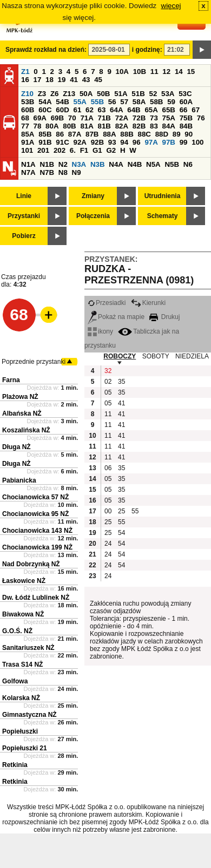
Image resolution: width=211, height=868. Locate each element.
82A (122, 126)
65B (169, 110)
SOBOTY (156, 356)
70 (72, 118)
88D (162, 134)
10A (122, 72)
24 (108, 544)
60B (28, 110)
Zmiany (93, 196)
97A (151, 142)
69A (40, 118)
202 (60, 150)
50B (103, 94)
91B (45, 142)
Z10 (27, 94)
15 (191, 72)
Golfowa (15, 681)
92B (97, 142)
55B (97, 102)
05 (108, 392)
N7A (28, 172)
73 (154, 118)
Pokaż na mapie (116, 317)
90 (189, 134)
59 (171, 102)
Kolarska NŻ (21, 698)
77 (25, 126)
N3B (98, 164)
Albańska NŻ (22, 413)
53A (168, 94)
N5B (172, 164)
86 (60, 134)
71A (87, 118)
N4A (116, 164)
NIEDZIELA (192, 356)
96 (137, 142)
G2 (111, 150)
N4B (135, 164)
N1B (47, 164)
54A (45, 102)
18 (50, 80)
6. (73, 150)
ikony (100, 331)
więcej (171, 6)
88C (144, 134)
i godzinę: (147, 50)
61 (77, 110)
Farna (11, 380)
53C (185, 94)
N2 (63, 164)
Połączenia (93, 216)
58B (156, 102)
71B (104, 118)
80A (52, 126)
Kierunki (148, 303)
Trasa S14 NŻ (22, 664)
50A (86, 94)
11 (154, 72)
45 (98, 80)
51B (138, 94)
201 (43, 150)
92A (80, 142)
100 (197, 142)
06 (108, 468)
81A (87, 126)
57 (124, 102)
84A (169, 126)
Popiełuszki (20, 731)
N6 (188, 164)
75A (169, 118)
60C (45, 110)
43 (86, 80)
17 (38, 80)
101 (27, 150)
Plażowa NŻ (20, 397)
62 (90, 110)
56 (112, 102)
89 (177, 134)
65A (151, 110)
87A (75, 134)
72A (122, 118)
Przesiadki (107, 303)
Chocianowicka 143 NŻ (37, 531)
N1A (28, 164)
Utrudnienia (163, 196)
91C (62, 142)
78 (38, 126)
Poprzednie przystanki (34, 362)
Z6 (55, 94)
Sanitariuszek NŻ (28, 648)
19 (62, 80)
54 (121, 533)
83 (154, 126)
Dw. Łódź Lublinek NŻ (36, 598)
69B (57, 118)
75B (186, 118)
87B (92, 134)
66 (184, 110)
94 (124, 142)
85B (45, 134)
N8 (63, 172)
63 (102, 110)
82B (139, 126)
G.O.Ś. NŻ (17, 631)
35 (121, 382)
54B (62, 102)
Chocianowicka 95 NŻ (35, 514)
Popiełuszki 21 (25, 748)
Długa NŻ (17, 447)
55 (135, 511)
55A (80, 102)
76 (201, 118)
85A (28, 134)
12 (166, 72)
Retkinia (15, 765)
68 (25, 118)
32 (108, 371)
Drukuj (164, 317)
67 (196, 110)
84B (186, 126)
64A (116, 110)
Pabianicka (19, 480)
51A (121, 94)
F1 (84, 150)
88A (109, 134)
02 (108, 382)
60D (62, 110)
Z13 (69, 94)
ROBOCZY (120, 356)
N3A (79, 164)
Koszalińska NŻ (26, 430)
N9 (77, 172)
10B (140, 72)
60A (186, 102)
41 (74, 80)
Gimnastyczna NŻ (29, 715)
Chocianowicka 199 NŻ (37, 547)
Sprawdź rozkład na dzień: (46, 50)
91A (28, 142)
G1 (97, 150)
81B (104, 126)
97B (169, 142)
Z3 (42, 94)
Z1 (25, 72)
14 (179, 72)
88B (127, 134)
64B (134, 110)
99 (184, 142)
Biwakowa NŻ (23, 614)
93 (112, 142)
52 (153, 94)
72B (139, 118)
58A (139, 102)
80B (69, 126)
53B (28, 102)
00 (108, 511)
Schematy (163, 216)
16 (25, 80)
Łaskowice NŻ (24, 581)
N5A (153, 164)
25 (121, 511)
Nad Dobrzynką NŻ (31, 564)
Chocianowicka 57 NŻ (35, 497)
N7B (47, 172)
